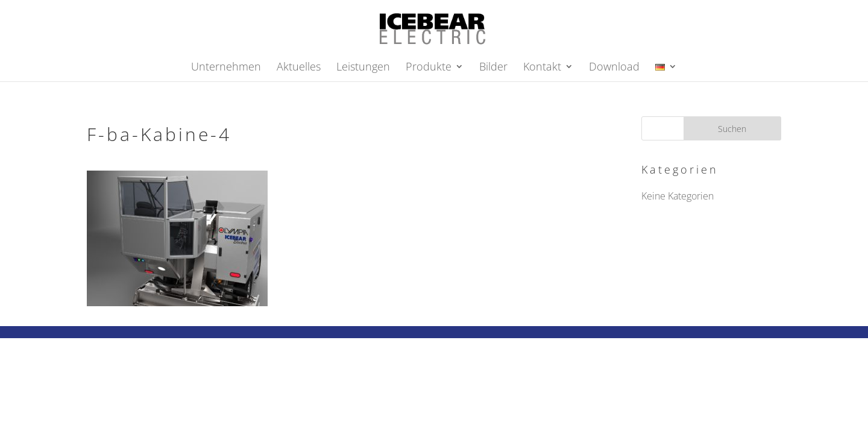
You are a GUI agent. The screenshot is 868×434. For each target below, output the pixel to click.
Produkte (429, 68)
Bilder (493, 68)
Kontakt (542, 68)
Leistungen (363, 68)
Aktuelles (299, 68)
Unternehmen (226, 68)
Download (614, 68)
